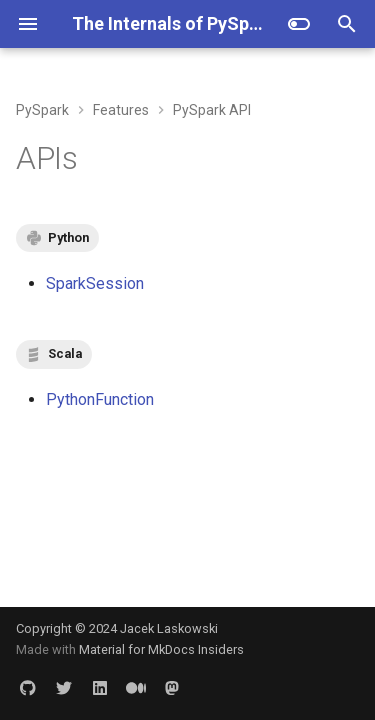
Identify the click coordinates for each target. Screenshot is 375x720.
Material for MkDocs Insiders (161, 649)
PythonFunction (100, 399)
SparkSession (95, 283)
